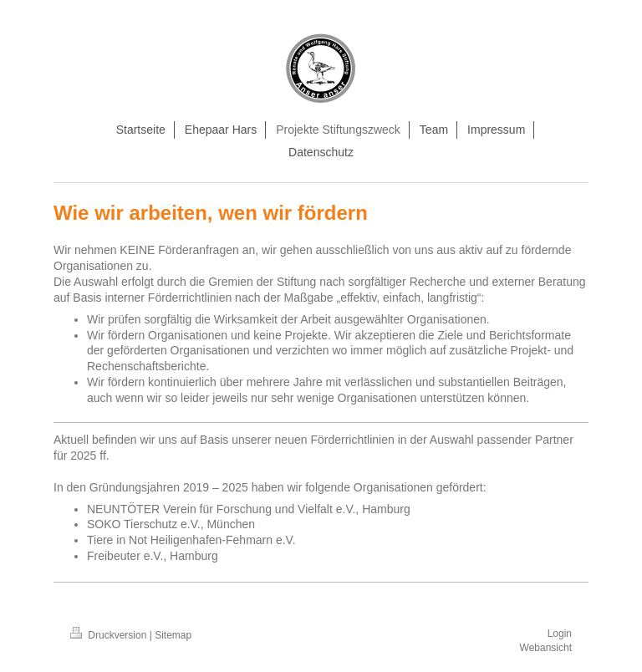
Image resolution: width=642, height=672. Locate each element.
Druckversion (110, 635)
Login (560, 634)
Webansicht (546, 648)
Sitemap (173, 635)
